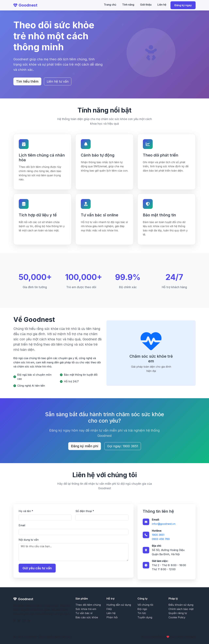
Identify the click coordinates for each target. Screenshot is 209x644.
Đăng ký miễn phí (85, 446)
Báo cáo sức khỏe (87, 617)
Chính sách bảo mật (181, 609)
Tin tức (142, 613)
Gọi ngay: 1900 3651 (123, 446)
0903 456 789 (161, 539)
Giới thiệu (146, 5)
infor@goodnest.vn (164, 524)
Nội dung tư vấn (29, 540)
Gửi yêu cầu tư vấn (37, 568)
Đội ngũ (142, 609)
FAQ (109, 609)
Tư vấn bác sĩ (84, 613)
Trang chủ (110, 5)
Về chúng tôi (145, 605)
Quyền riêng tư (178, 613)
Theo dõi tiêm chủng (88, 605)
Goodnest (25, 5)
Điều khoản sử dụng (181, 605)
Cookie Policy (177, 617)
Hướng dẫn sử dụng (119, 605)
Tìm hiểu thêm (27, 81)
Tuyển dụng (145, 617)
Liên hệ (162, 5)
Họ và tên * (26, 511)
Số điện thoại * (85, 511)
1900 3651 (158, 535)
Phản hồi (112, 617)
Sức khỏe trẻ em (86, 609)
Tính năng (128, 5)
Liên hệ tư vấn (58, 81)
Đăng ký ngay (183, 5)
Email (22, 525)
